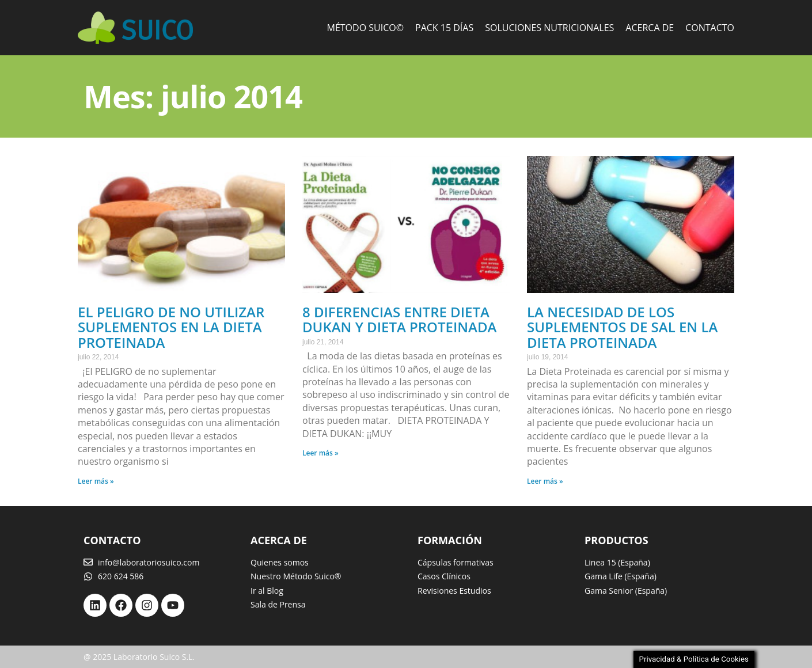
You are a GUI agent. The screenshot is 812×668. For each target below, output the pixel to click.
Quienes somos (280, 562)
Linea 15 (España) (617, 562)
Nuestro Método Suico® (296, 576)
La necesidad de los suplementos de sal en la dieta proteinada (622, 327)
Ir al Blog (267, 591)
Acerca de (650, 28)
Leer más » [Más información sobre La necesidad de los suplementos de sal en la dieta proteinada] (545, 481)
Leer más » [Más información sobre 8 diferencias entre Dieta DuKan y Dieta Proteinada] (320, 453)
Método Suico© (366, 28)
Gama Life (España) (621, 576)
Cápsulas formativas (456, 562)
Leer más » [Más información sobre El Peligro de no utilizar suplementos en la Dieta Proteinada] (96, 481)
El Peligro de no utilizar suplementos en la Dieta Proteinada (171, 327)
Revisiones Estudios (454, 591)
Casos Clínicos (444, 576)
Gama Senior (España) (626, 591)
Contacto (710, 28)
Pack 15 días (444, 28)
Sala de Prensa (278, 604)
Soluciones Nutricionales (549, 28)
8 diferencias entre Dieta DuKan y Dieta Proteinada (399, 319)
